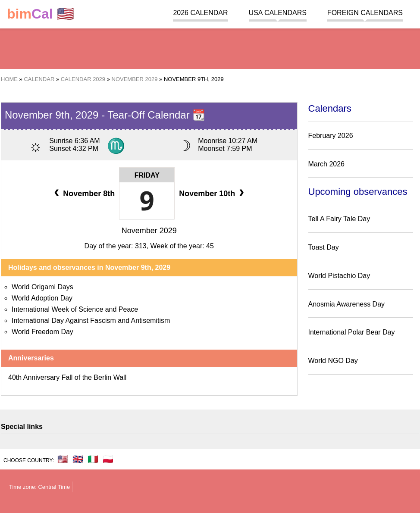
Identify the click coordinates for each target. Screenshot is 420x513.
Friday (147, 175)
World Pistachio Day (339, 276)
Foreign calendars (365, 13)
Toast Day (324, 247)
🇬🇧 (78, 459)
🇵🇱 (108, 459)
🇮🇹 (93, 459)
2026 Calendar (200, 13)
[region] (210, 47)
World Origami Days (42, 287)
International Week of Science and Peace (75, 309)
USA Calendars (278, 13)
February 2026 (331, 136)
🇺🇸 (41, 14)
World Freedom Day (42, 332)
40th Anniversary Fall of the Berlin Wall (67, 377)
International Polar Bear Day (352, 332)
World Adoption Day (42, 298)
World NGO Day (333, 361)
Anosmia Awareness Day (347, 304)
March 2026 (327, 164)
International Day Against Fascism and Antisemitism (91, 321)
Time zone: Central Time (39, 487)
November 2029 (149, 231)
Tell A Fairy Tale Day (339, 219)
